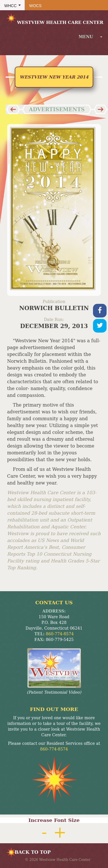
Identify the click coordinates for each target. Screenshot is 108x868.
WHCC (10, 6)
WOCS (35, 6)
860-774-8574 (60, 634)
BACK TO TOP (32, 852)
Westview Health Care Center (54, 19)
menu (90, 37)
